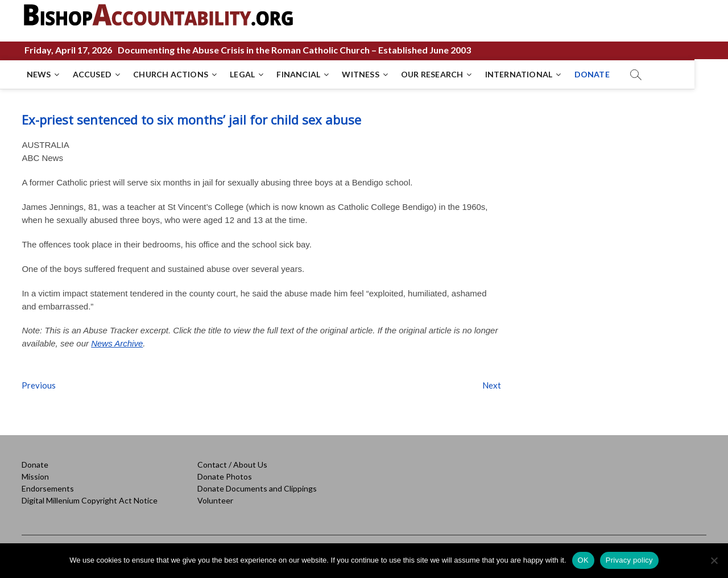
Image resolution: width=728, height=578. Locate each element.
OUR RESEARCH (433, 74)
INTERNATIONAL (520, 74)
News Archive (117, 343)
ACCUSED (93, 74)
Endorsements (48, 488)
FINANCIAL (299, 74)
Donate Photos (225, 476)
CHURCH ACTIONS (172, 74)
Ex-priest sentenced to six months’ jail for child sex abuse (191, 119)
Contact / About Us (232, 465)
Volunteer (215, 500)
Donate (35, 465)
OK (583, 560)
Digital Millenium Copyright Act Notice (90, 500)
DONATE (593, 74)
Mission (35, 476)
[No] (714, 560)
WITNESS (361, 74)
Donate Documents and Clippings (257, 488)
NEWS (40, 74)
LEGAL (243, 74)
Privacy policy (629, 560)
